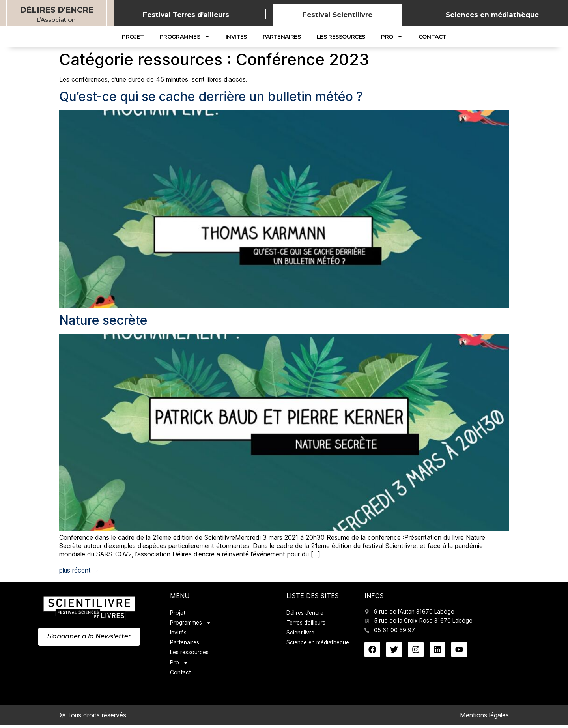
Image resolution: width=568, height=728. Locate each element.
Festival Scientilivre (337, 15)
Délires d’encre (306, 613)
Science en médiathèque (319, 644)
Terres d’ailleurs (307, 623)
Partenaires (282, 37)
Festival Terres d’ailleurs (186, 15)
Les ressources (341, 37)
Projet (133, 37)
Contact (432, 37)
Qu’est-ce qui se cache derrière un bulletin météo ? (211, 96)
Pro (392, 37)
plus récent (79, 570)
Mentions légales (484, 718)
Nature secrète (103, 320)
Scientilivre (301, 634)
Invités (236, 37)
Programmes (185, 37)
